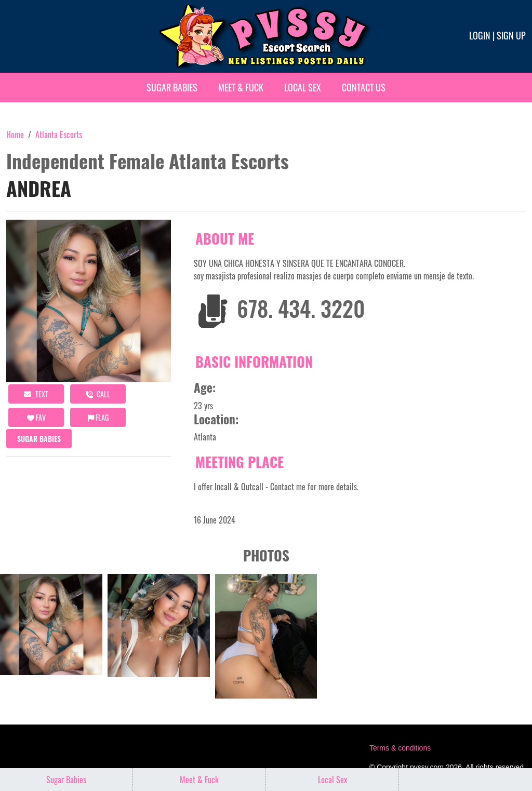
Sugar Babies (172, 87)
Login (480, 35)
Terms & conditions (400, 748)
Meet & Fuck (241, 87)
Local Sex (303, 87)
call (98, 394)
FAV (36, 417)
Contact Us (364, 87)
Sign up (511, 35)
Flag (98, 417)
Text (36, 394)
